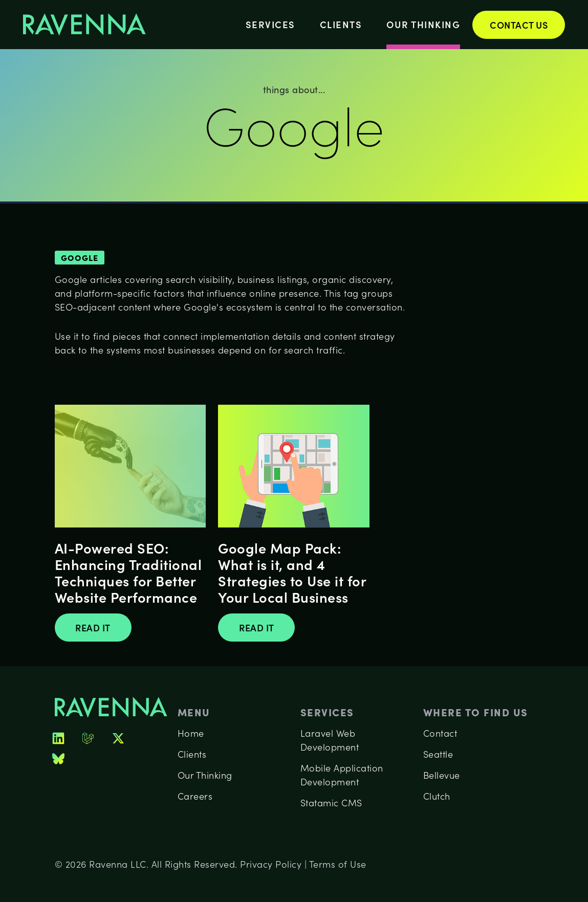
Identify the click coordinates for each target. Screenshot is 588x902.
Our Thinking (423, 24)
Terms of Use (338, 864)
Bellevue (442, 775)
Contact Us (519, 25)
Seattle (438, 754)
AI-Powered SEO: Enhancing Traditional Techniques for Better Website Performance (128, 572)
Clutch (437, 796)
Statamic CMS (331, 803)
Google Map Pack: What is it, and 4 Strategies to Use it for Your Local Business (292, 572)
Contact (440, 733)
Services (270, 24)
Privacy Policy (271, 864)
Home (191, 733)
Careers (195, 796)
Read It (93, 628)
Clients (341, 24)
